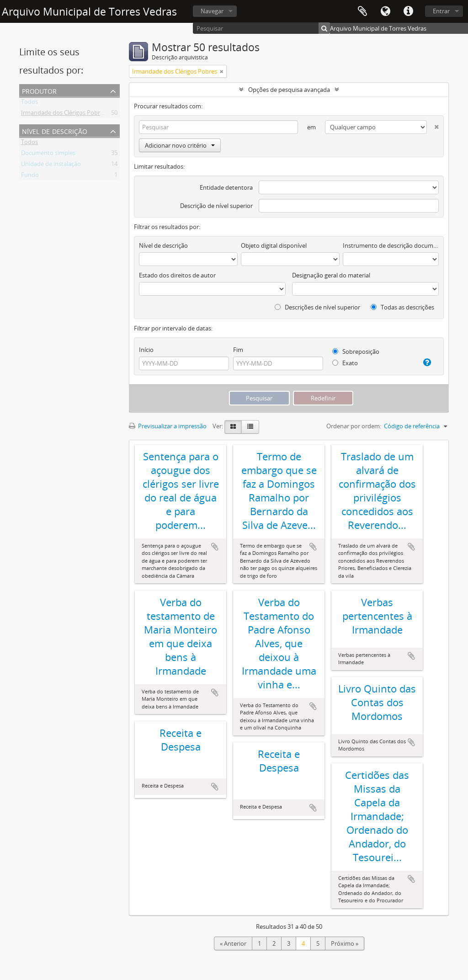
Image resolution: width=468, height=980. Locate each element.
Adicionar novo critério (180, 145)
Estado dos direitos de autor (177, 275)
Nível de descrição (55, 130)
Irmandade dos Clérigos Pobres (64, 114)
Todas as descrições (402, 307)
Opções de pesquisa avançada (289, 90)
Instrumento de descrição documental (391, 245)
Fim (238, 350)
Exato (345, 363)
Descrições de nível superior (317, 307)
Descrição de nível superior (216, 206)
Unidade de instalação (51, 165)
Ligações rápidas (408, 11)
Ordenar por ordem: (354, 426)
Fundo (30, 176)
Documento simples (48, 154)
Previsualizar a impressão (168, 426)
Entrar (441, 11)
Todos (29, 103)
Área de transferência (362, 11)
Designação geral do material (331, 275)
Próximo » (345, 943)
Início (146, 350)
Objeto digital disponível (274, 245)
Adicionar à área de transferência (215, 547)
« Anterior (233, 943)
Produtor (39, 90)
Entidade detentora (226, 187)
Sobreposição (356, 352)
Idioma (385, 11)
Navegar (212, 11)
